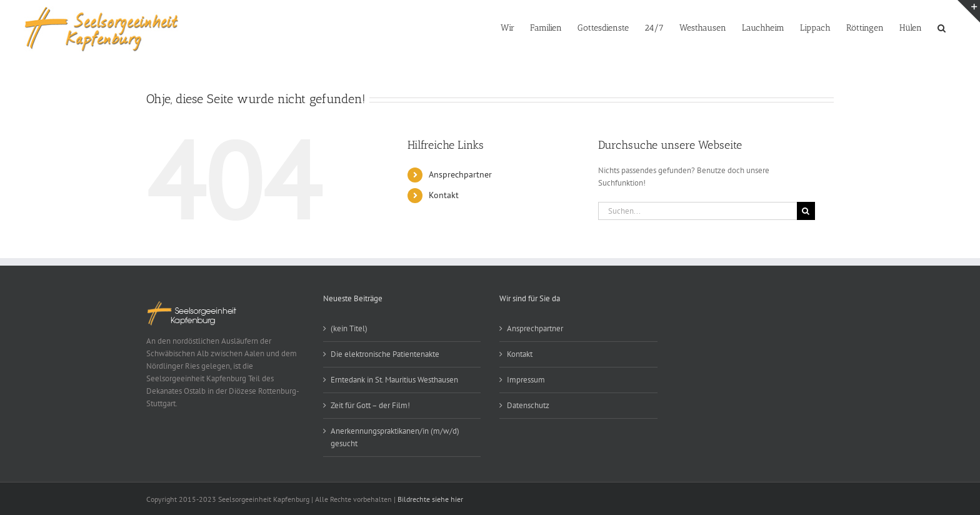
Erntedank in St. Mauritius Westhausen (399, 380)
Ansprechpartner (460, 174)
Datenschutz (528, 405)
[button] (942, 27)
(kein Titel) (349, 328)
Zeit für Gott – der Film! (370, 405)
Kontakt (444, 195)
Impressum (526, 380)
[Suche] (806, 211)
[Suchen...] (697, 211)
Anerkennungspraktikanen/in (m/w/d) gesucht (395, 437)
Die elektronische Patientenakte (385, 354)
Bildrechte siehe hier (430, 499)
